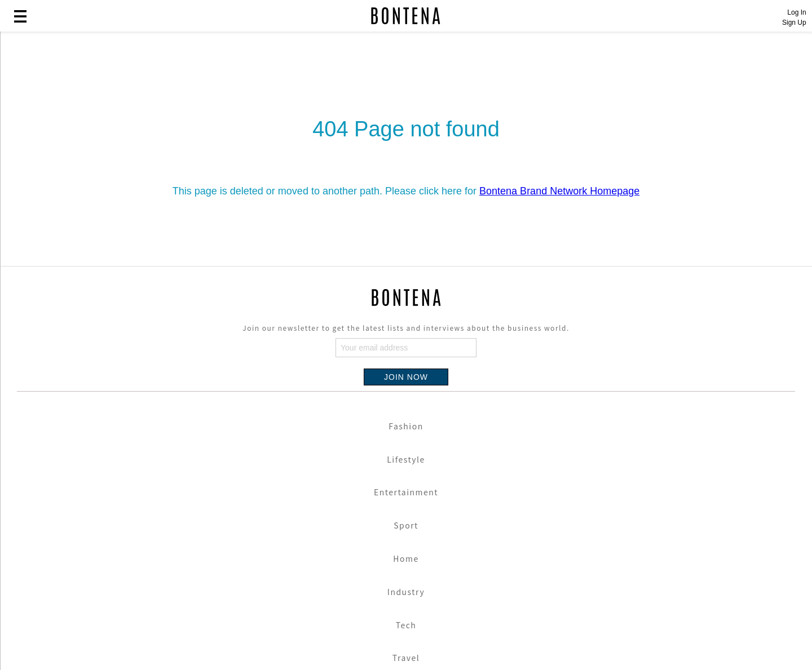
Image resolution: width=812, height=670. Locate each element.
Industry (406, 592)
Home (406, 558)
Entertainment (406, 492)
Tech (406, 625)
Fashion (406, 426)
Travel (406, 658)
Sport (406, 525)
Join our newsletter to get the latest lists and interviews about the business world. (406, 328)
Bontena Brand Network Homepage (559, 191)
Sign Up (794, 23)
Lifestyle (406, 459)
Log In (796, 12)
